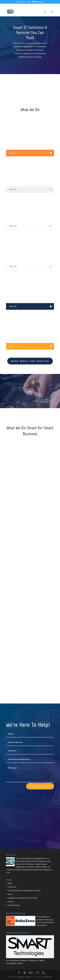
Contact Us (12, 887)
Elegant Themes (25, 977)
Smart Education (14, 905)
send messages (40, 786)
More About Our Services (30, 361)
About (10, 883)
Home (10, 894)
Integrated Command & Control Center (23, 898)
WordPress (48, 977)
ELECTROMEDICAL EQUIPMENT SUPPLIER (24, 891)
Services (11, 902)
